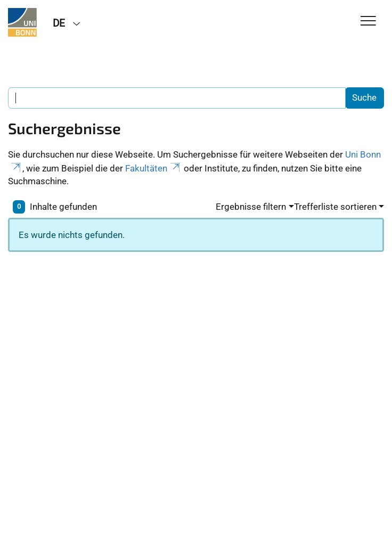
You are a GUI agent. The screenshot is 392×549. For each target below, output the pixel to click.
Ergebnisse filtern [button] (251, 207)
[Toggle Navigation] (368, 22)
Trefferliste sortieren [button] (335, 207)
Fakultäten (153, 168)
